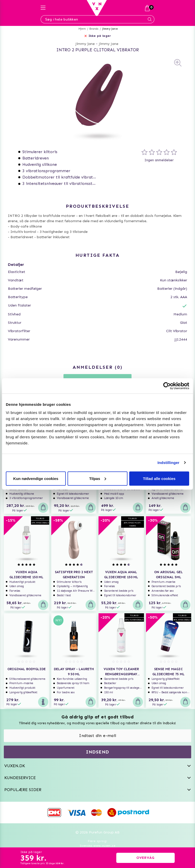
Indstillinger (168, 463)
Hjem (82, 29)
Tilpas (98, 478)
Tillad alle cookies (159, 478)
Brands (94, 29)
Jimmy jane (110, 29)
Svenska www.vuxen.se (97, 846)
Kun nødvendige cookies (36, 478)
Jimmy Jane (109, 44)
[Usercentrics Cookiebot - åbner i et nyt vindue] (167, 386)
